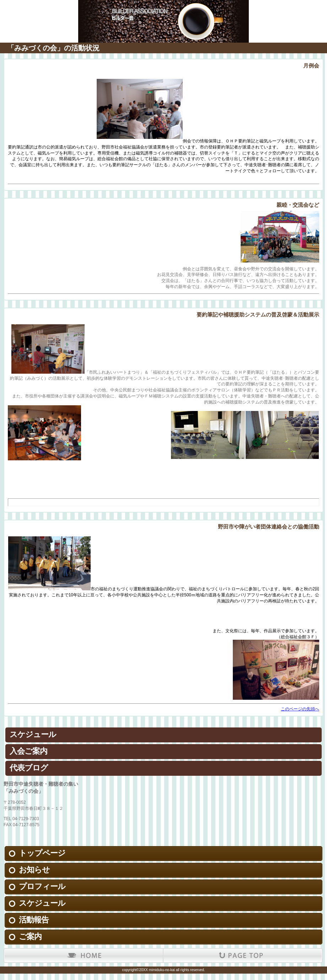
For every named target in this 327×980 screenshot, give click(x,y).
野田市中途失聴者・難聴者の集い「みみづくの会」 (163, 11)
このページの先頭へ (300, 709)
